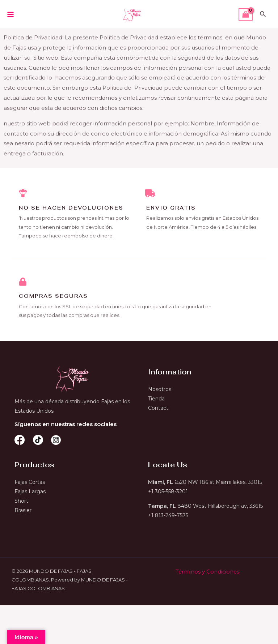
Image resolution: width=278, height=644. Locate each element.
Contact (158, 409)
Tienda (156, 400)
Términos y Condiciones (207, 573)
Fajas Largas (30, 493)
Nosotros (160, 390)
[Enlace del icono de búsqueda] (263, 14)
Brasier (23, 511)
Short (21, 502)
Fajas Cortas (30, 483)
